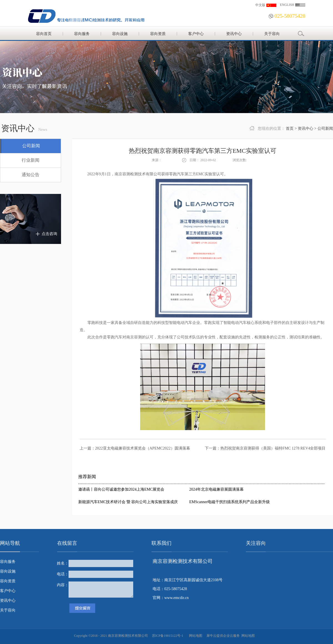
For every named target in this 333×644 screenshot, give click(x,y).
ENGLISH (287, 5)
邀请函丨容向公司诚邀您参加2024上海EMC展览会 (121, 489)
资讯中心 (306, 128)
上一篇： (135, 448)
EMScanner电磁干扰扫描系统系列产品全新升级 (229, 502)
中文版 (260, 5)
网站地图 (195, 636)
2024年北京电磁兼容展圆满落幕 (216, 489)
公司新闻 (325, 128)
